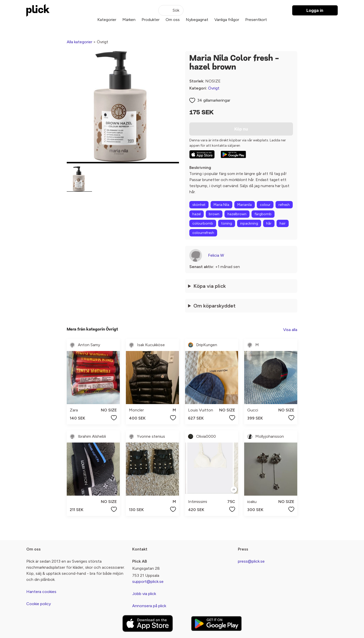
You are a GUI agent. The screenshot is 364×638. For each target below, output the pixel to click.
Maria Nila (221, 205)
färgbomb (263, 214)
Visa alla (290, 330)
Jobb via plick (144, 594)
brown (214, 214)
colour (265, 205)
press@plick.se (251, 561)
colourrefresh (203, 233)
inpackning (249, 223)
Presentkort (256, 20)
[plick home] (38, 10)
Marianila (245, 205)
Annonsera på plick (149, 606)
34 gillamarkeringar (214, 100)
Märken (129, 20)
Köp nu (241, 129)
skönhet (199, 205)
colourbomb (203, 223)
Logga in (315, 10)
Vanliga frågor (227, 20)
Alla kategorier (79, 42)
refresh (284, 205)
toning (227, 223)
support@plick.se (148, 581)
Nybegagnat (197, 20)
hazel (197, 214)
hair (283, 223)
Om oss (173, 20)
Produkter (151, 20)
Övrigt (214, 88)
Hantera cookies (41, 592)
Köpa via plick (210, 286)
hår (269, 223)
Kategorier (107, 20)
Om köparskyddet (214, 306)
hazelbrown (237, 214)
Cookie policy (39, 604)
